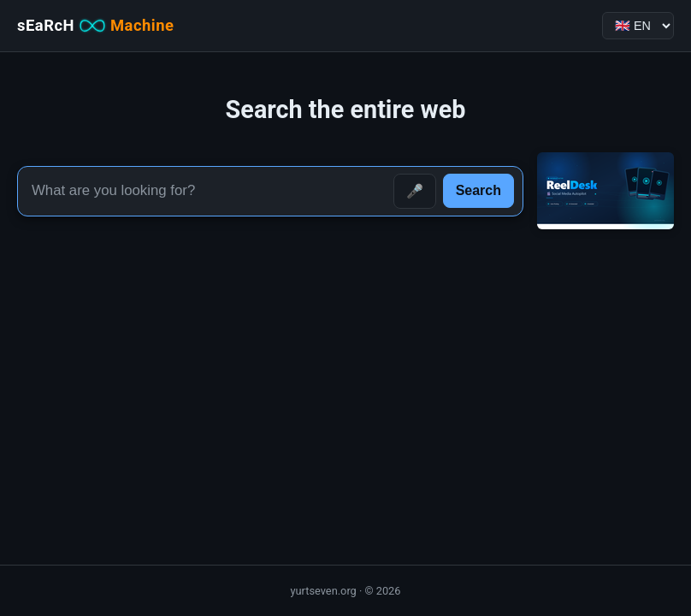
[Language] (638, 26)
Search (478, 190)
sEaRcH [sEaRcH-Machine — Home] (95, 26)
